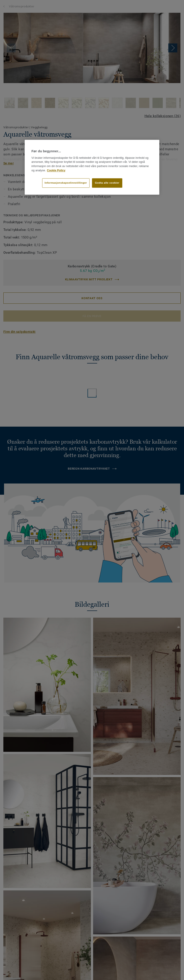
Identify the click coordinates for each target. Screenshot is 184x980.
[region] (92, 167)
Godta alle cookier (107, 183)
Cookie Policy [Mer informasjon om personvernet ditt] (56, 170)
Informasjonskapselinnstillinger (66, 183)
